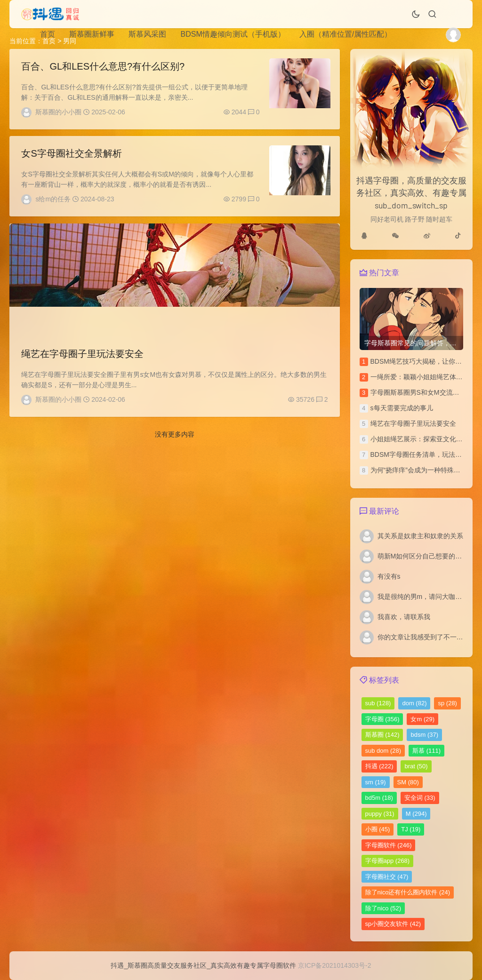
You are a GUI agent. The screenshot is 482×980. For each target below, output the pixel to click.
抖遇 (379, 766)
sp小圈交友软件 (393, 924)
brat (416, 766)
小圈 (378, 829)
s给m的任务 (53, 202)
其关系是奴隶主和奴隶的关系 (420, 536)
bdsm (424, 735)
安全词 (420, 798)
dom (414, 703)
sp (447, 703)
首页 (48, 34)
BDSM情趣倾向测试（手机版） (233, 34)
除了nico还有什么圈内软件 (408, 892)
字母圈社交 (387, 877)
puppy (380, 814)
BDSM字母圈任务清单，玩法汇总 (419, 454)
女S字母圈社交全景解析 (71, 156)
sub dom (383, 751)
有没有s (389, 576)
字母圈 (382, 719)
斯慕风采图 (147, 34)
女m (422, 719)
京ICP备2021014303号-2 (335, 965)
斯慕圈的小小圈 (58, 112)
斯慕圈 (382, 735)
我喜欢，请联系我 (404, 617)
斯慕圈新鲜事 (92, 34)
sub (378, 703)
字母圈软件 (389, 845)
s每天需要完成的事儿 (402, 408)
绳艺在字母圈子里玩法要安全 (82, 359)
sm (376, 782)
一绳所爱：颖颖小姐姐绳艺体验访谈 (423, 377)
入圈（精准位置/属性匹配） (345, 34)
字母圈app (388, 861)
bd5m (379, 798)
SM (408, 782)
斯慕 (426, 751)
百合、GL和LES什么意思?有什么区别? (103, 66)
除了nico (383, 908)
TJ (411, 829)
